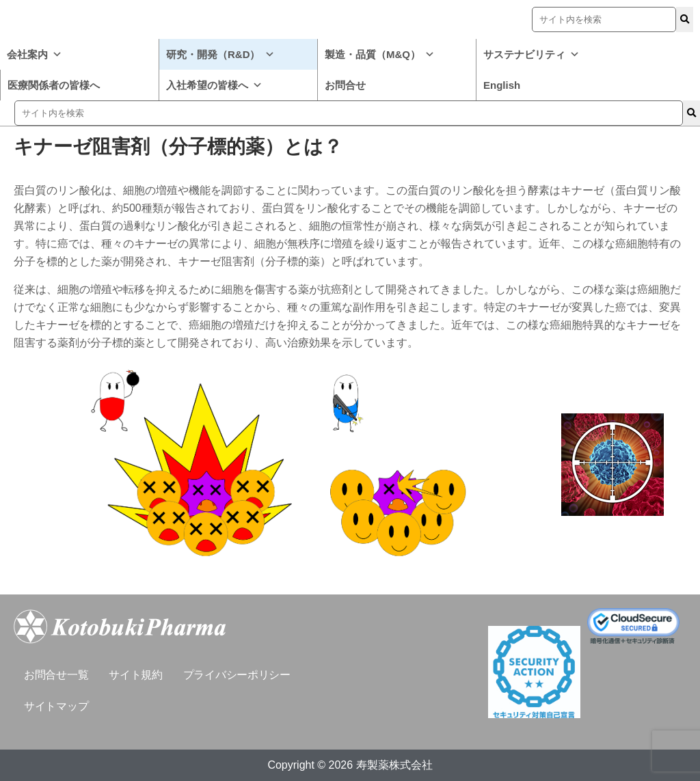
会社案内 (35, 54)
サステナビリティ (531, 54)
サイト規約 (136, 675)
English (502, 85)
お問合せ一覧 (56, 675)
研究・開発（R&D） (220, 54)
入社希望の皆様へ (214, 85)
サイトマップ (56, 706)
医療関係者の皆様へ (54, 85)
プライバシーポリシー (237, 675)
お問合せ (345, 85)
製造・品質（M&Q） (380, 54)
